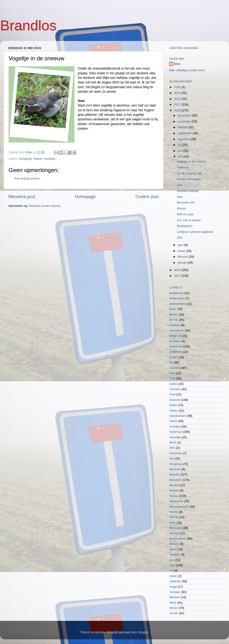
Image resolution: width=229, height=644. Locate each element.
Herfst (173, 421)
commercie (177, 331)
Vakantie (175, 581)
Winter (174, 608)
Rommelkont (178, 539)
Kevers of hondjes (189, 179)
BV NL (174, 320)
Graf (172, 394)
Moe (180, 197)
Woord (181, 209)
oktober (183, 127)
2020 (178, 87)
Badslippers (185, 226)
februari (183, 257)
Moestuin (175, 480)
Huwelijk (175, 437)
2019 (178, 93)
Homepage (85, 197)
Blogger (143, 632)
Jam (180, 185)
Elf (171, 363)
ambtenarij (176, 293)
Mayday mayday (188, 191)
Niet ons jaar (185, 214)
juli (180, 145)
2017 (178, 105)
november (185, 122)
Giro (180, 238)
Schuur (174, 544)
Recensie (176, 528)
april (181, 245)
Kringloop (25, 159)
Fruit (172, 378)
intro (172, 448)
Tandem (175, 555)
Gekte (173, 384)
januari (183, 263)
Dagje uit (175, 336)
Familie (174, 368)
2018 (178, 99)
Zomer (174, 613)
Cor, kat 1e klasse (189, 220)
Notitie (174, 512)
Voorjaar (49, 159)
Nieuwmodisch (179, 507)
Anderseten (177, 298)
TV (171, 571)
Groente (175, 400)
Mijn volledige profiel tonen (187, 70)
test (172, 560)
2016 (178, 111)
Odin (173, 523)
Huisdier (175, 427)
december (185, 116)
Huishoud (176, 432)
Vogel (173, 587)
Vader (173, 576)
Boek (173, 309)
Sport (173, 549)
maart (182, 251)
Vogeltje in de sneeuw (191, 162)
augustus (184, 139)
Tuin (172, 565)
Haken (174, 411)
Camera (175, 325)
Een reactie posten (27, 179)
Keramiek (176, 453)
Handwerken (178, 416)
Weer (173, 603)
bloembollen (177, 304)
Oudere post (147, 197)
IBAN (173, 443)
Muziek (174, 485)
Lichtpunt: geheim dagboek (195, 232)
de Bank (175, 341)
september (185, 133)
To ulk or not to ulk (189, 174)
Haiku (173, 405)
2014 (178, 276)
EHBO (174, 357)
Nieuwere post (22, 197)
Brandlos (28, 25)
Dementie (176, 347)
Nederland (176, 501)
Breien (174, 315)
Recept (174, 533)
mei (181, 157)
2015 (178, 270)
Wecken (175, 597)
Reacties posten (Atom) (45, 206)
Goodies (175, 389)
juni (180, 151)
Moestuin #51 (186, 203)
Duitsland (176, 352)
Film (172, 373)
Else (177, 64)
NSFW (174, 517)
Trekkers (183, 168)
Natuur (38, 159)
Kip (172, 459)
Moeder (174, 475)
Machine (175, 469)
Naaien (174, 491)
